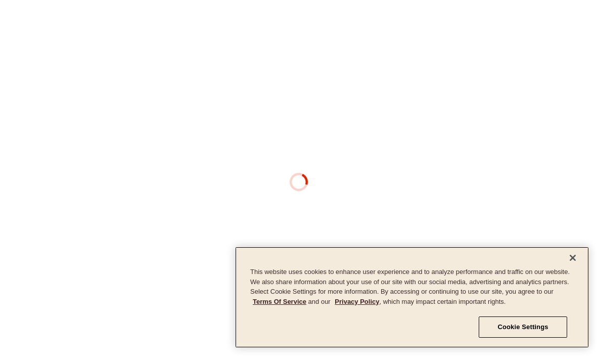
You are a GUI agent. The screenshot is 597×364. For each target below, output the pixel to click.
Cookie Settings (523, 327)
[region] (412, 297)
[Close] (573, 258)
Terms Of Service (280, 302)
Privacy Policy (357, 302)
